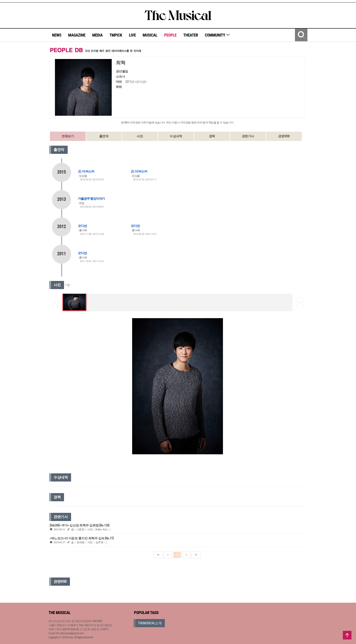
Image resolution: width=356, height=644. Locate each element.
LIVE (132, 35)
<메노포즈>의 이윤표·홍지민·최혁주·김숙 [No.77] (82, 538)
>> (196, 555)
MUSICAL (150, 35)
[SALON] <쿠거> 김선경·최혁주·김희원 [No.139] (80, 525)
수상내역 (176, 136)
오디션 (82, 226)
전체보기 (68, 136)
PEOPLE (170, 35)
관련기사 (248, 136)
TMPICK (116, 35)
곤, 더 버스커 (86, 171)
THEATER (191, 35)
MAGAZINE (77, 35)
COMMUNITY (217, 35)
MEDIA (97, 35)
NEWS (57, 35)
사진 (140, 136)
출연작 (104, 136)
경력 (212, 136)
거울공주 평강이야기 (91, 199)
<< (158, 555)
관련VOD (284, 136)
